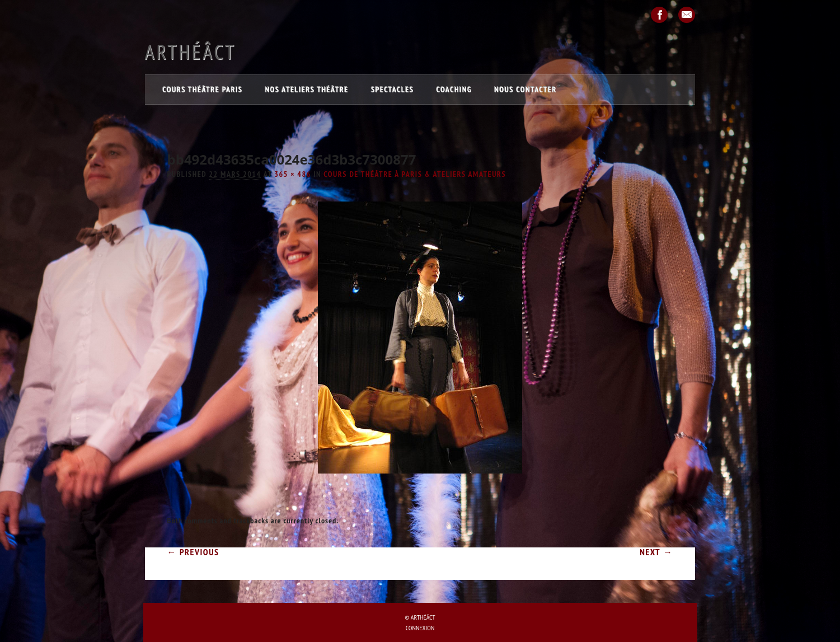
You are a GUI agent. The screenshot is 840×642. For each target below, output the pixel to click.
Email (687, 15)
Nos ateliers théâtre (307, 90)
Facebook (659, 15)
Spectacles (393, 90)
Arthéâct (191, 52)
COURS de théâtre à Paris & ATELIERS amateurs (415, 174)
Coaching (454, 90)
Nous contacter (526, 90)
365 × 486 (293, 174)
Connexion (420, 628)
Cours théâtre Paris (203, 90)
